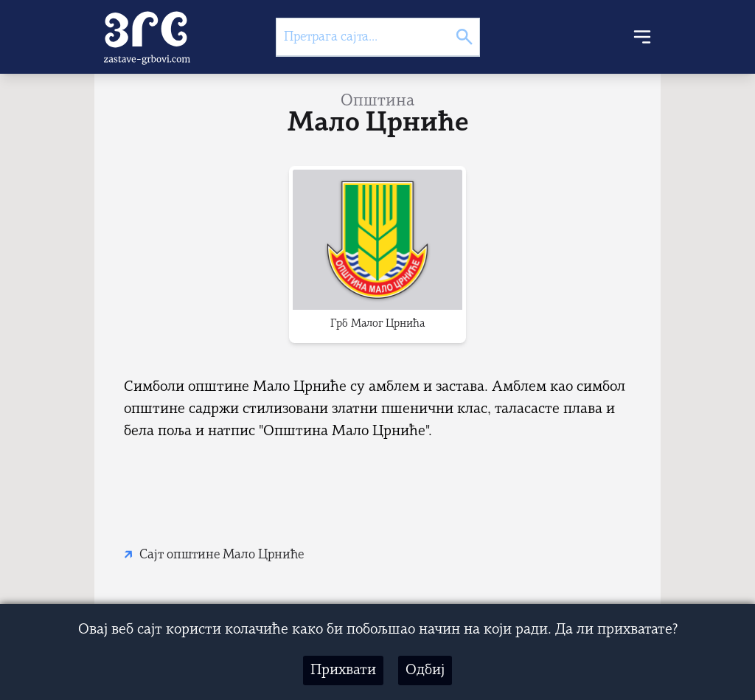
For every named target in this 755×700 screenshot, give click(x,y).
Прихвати (343, 670)
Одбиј (425, 670)
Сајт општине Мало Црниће (222, 555)
